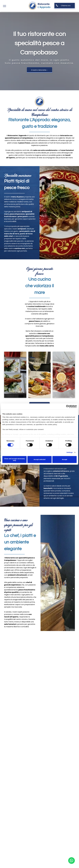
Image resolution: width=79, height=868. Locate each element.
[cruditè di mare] (64, 375)
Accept (64, 460)
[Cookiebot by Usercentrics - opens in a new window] (68, 406)
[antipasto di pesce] (15, 375)
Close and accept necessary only (14, 459)
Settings (70, 452)
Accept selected (39, 460)
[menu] (5, 6)
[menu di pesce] (39, 375)
